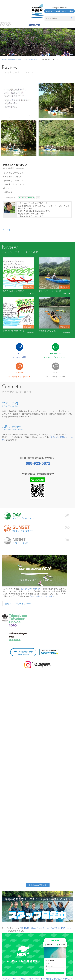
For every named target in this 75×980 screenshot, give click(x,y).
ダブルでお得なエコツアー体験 (41, 596)
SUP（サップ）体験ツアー (31, 589)
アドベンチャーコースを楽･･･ (51, 291)
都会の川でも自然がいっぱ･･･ (15, 331)
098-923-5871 (34, 25)
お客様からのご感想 (14, 59)
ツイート (7, 230)
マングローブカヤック (31, 59)
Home (4, 59)
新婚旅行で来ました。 (48, 331)
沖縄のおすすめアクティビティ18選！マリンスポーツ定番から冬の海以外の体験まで (37, 979)
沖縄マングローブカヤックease (18, 604)
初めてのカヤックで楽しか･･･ (15, 291)
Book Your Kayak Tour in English (59, 11)
